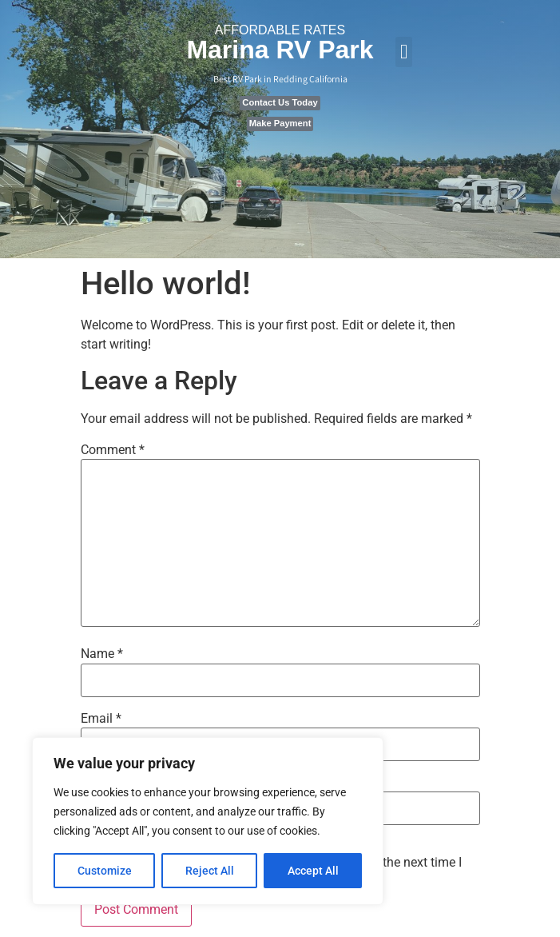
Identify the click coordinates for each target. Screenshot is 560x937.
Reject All (210, 871)
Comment (113, 450)
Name (102, 654)
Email (101, 719)
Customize (105, 871)
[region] (208, 821)
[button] (404, 52)
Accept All (313, 871)
